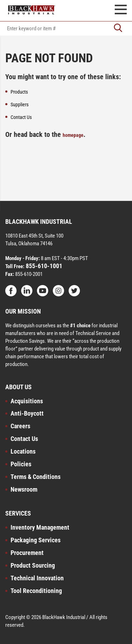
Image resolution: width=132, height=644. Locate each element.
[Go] (118, 29)
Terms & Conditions (36, 477)
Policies (21, 464)
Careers (20, 426)
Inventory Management (40, 527)
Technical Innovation (37, 578)
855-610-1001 (43, 266)
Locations (23, 451)
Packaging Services (36, 540)
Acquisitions (27, 401)
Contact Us (24, 439)
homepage (73, 135)
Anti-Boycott (27, 413)
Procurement (27, 553)
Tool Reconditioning (36, 591)
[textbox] (66, 29)
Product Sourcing (33, 565)
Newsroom (24, 489)
